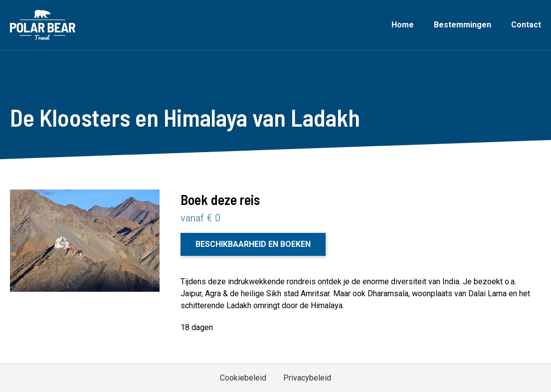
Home (403, 25)
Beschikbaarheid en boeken (253, 244)
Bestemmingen (462, 25)
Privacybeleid (307, 378)
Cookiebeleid (243, 378)
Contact (526, 25)
